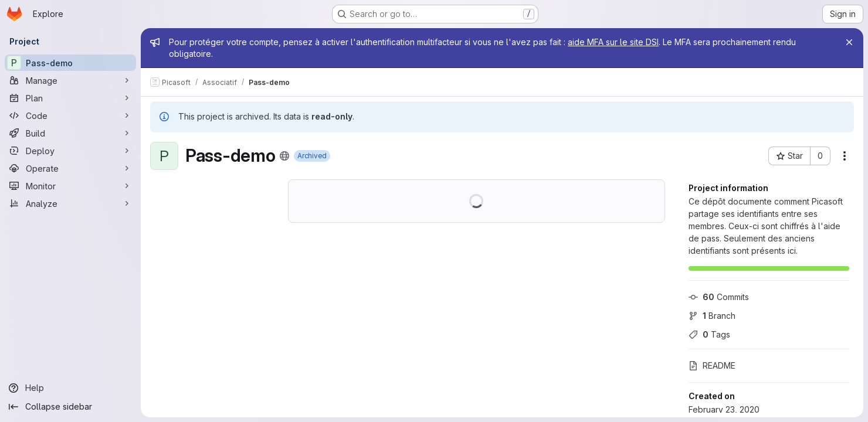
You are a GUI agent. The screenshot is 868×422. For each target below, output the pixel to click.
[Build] (70, 133)
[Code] (70, 115)
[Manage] (70, 80)
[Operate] (70, 168)
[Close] (849, 42)
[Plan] (70, 98)
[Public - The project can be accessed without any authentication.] (284, 156)
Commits (719, 297)
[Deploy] (70, 151)
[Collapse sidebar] (70, 407)
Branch (712, 316)
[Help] (70, 388)
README (712, 365)
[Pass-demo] (70, 63)
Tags (709, 334)
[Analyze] (70, 203)
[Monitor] (70, 186)
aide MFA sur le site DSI (613, 42)
